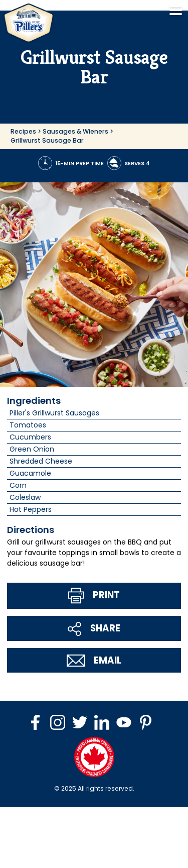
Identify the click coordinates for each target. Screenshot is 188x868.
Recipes (23, 131)
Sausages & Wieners (75, 131)
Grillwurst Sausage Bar (47, 140)
